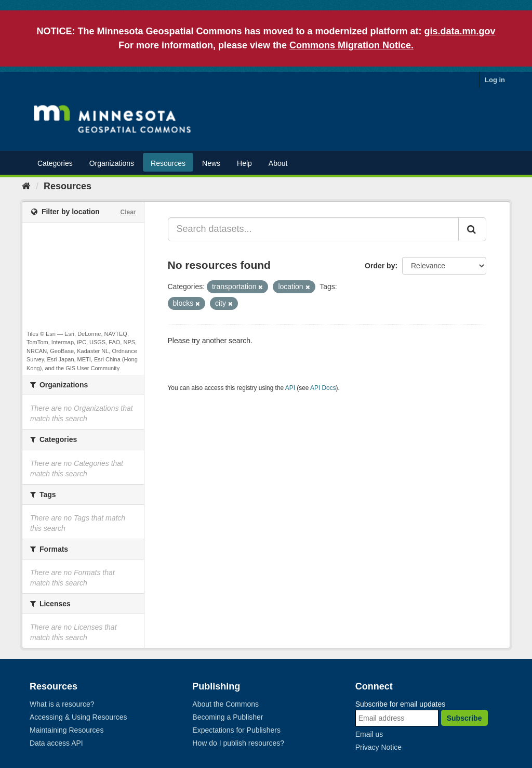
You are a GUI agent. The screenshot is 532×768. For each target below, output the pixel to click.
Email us (369, 734)
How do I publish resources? (238, 743)
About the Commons (225, 704)
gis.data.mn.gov (460, 31)
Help (244, 163)
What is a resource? (62, 704)
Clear (128, 212)
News (211, 163)
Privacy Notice (378, 747)
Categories (55, 163)
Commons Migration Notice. (351, 45)
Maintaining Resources (66, 730)
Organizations (112, 163)
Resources (168, 163)
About (278, 163)
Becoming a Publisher (228, 717)
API (290, 388)
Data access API (56, 743)
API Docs (323, 388)
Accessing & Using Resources (78, 717)
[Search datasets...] (314, 229)
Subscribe (464, 718)
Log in (495, 80)
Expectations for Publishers (236, 730)
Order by (380, 266)
